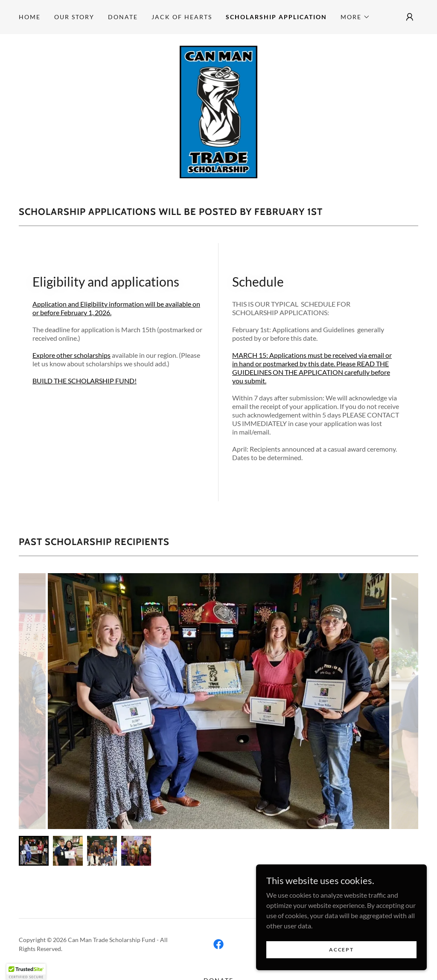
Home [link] (30, 17)
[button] (355, 17)
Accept (341, 961)
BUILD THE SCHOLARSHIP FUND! (84, 381)
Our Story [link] (74, 17)
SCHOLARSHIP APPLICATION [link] (276, 17)
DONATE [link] (123, 17)
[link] (219, 110)
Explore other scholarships (71, 355)
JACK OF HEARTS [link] (182, 17)
